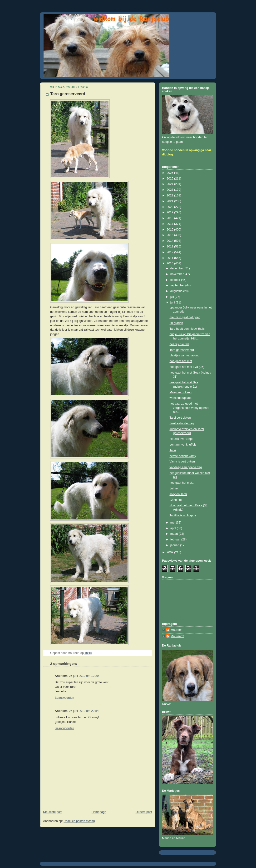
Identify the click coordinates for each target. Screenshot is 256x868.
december (177, 268)
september (178, 285)
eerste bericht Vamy (183, 456)
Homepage (99, 812)
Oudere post (144, 812)
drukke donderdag (182, 423)
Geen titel (176, 500)
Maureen (177, 630)
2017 (171, 224)
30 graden (176, 323)
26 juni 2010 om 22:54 (84, 711)
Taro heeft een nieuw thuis (187, 329)
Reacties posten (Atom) (79, 821)
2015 (171, 235)
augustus (177, 291)
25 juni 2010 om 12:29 (84, 676)
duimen (175, 488)
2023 (171, 190)
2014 (171, 241)
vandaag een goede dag (186, 467)
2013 (171, 247)
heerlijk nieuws (180, 344)
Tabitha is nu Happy (183, 515)
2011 (171, 258)
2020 (171, 207)
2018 (171, 218)
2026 (171, 173)
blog (170, 154)
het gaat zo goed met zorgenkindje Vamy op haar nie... (190, 408)
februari (176, 539)
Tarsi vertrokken (180, 418)
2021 (171, 201)
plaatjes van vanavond (185, 355)
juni (173, 303)
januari (175, 545)
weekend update (181, 398)
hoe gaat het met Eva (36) (187, 367)
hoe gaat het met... (182, 483)
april (174, 528)
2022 (171, 195)
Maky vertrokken (181, 392)
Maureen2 (177, 636)
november (177, 274)
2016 (171, 230)
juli (173, 297)
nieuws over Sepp (182, 439)
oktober (176, 280)
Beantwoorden (64, 698)
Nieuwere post (53, 812)
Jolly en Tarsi (178, 494)
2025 (171, 179)
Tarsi (173, 450)
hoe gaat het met (181, 361)
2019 (171, 212)
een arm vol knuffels (183, 445)
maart (175, 534)
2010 (171, 263)
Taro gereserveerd (182, 350)
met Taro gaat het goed (185, 317)
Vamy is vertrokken (182, 462)
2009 (171, 552)
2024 (171, 184)
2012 (171, 252)
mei (173, 523)
